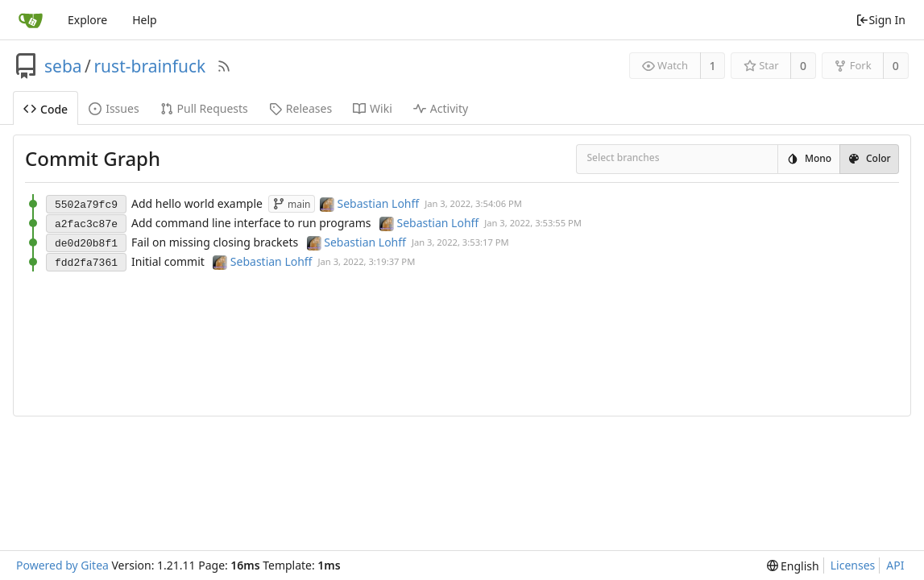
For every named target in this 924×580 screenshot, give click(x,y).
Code (46, 109)
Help (145, 20)
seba (63, 66)
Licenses (853, 565)
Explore (87, 20)
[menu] (793, 566)
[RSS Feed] (224, 66)
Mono (809, 158)
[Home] (31, 20)
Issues (114, 108)
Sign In (880, 20)
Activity (441, 108)
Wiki (373, 108)
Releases (300, 108)
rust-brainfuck (149, 66)
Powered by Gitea (62, 565)
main (292, 204)
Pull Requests (204, 108)
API (895, 565)
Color (869, 158)
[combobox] (598, 160)
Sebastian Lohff (379, 203)
